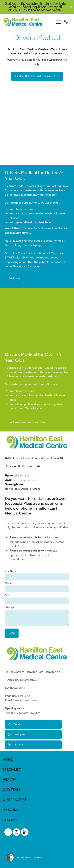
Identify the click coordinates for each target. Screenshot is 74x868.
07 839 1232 (22, 476)
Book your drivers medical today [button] (27, 422)
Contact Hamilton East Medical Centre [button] (37, 76)
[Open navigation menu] (59, 22)
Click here (27, 10)
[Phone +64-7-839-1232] (66, 22)
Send (12, 633)
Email (8, 595)
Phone (8, 583)
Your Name (11, 571)
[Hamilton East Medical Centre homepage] (29, 22)
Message (10, 608)
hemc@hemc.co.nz (25, 480)
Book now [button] (14, 278)
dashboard (38, 857)
